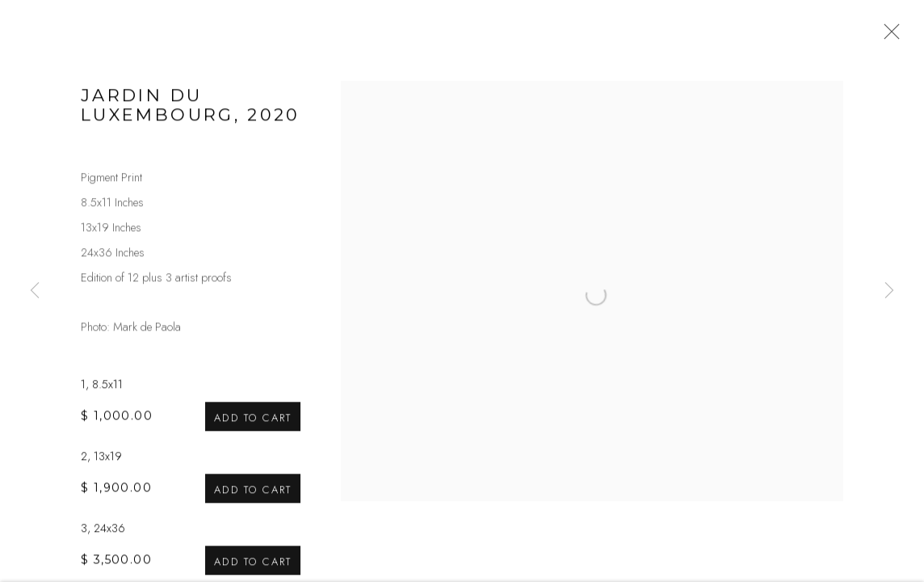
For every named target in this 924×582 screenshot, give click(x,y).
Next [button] (889, 291)
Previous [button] (35, 291)
